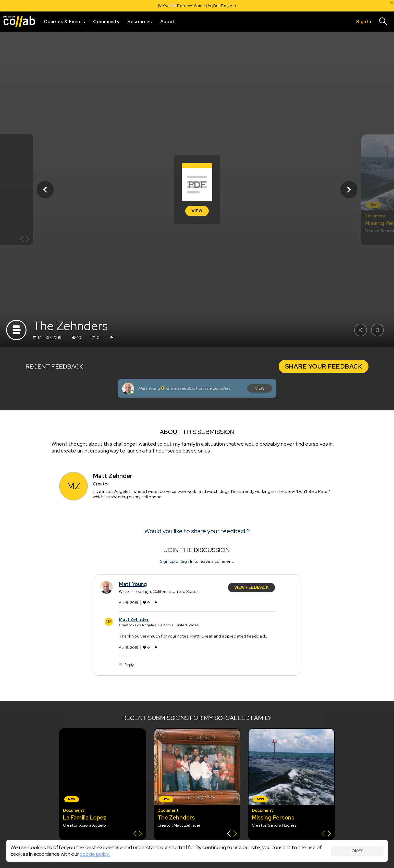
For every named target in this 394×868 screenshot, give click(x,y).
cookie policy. (95, 854)
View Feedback (252, 587)
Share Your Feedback (324, 366)
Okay (357, 851)
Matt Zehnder (134, 620)
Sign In (187, 561)
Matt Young (133, 584)
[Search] (383, 22)
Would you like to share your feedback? (197, 531)
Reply (129, 665)
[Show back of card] (25, 240)
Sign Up (168, 561)
